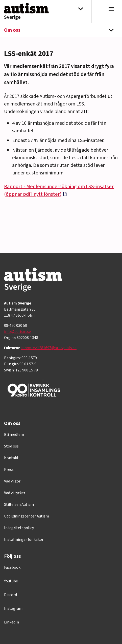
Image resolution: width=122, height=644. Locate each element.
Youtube (11, 581)
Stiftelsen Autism (19, 505)
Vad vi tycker (15, 493)
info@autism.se (17, 332)
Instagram (13, 609)
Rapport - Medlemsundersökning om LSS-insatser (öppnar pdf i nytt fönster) (59, 190)
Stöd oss (11, 446)
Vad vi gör (12, 481)
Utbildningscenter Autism (27, 516)
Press (9, 470)
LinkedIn (11, 622)
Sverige (12, 17)
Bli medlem (14, 435)
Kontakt (11, 458)
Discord (10, 595)
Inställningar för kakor (24, 540)
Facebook (12, 567)
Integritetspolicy (19, 528)
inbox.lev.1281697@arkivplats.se (49, 348)
